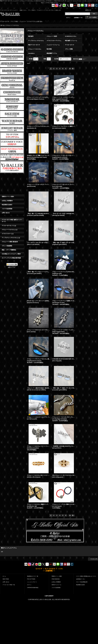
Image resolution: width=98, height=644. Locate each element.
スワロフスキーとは (8, 234)
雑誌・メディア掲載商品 (9, 250)
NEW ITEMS (6, 577)
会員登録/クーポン (78, 18)
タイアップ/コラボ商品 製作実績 (11, 258)
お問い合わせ (6, 213)
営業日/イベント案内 (8, 197)
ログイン (68, 18)
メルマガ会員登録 (7, 209)
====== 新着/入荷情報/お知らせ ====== (86, 575)
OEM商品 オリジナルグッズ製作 (11, 254)
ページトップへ (94, 558)
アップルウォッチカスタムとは (11, 238)
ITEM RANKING (56, 577)
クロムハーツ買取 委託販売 (10, 242)
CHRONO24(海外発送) (33, 586)
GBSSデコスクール (56, 583)
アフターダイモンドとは (9, 226)
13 (70, 69)
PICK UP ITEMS (31, 577)
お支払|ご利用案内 (7, 201)
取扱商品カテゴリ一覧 (33, 575)
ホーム (4, 575)
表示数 (31, 59)
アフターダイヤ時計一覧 (9, 583)
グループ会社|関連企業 (82, 580)
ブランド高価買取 (7, 246)
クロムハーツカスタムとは (10, 230)
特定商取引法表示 (7, 205)
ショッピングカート (32, 580)
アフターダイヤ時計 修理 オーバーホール (12, 221)
